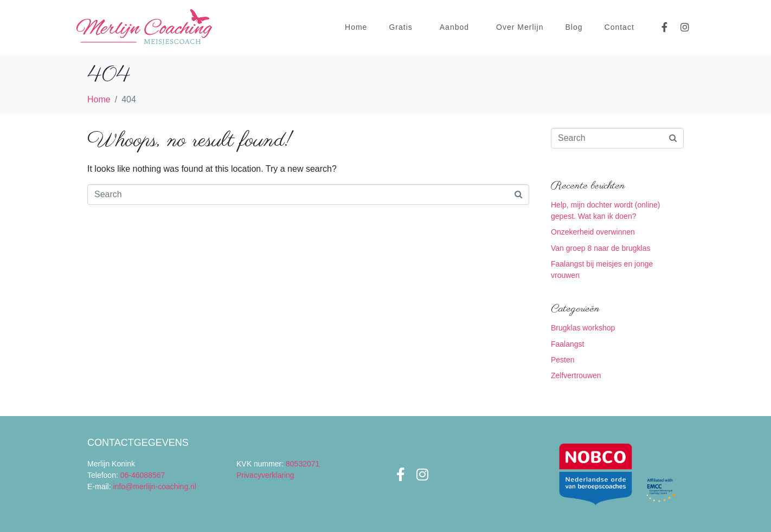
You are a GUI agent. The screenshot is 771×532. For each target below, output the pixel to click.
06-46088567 (143, 475)
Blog (574, 27)
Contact (619, 27)
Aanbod (454, 27)
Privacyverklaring (265, 475)
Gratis (400, 27)
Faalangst (567, 344)
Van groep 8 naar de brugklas (600, 248)
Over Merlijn (520, 27)
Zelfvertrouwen (576, 375)
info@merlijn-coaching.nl (155, 486)
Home (356, 27)
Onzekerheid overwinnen (593, 232)
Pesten (563, 360)
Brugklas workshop (583, 328)
